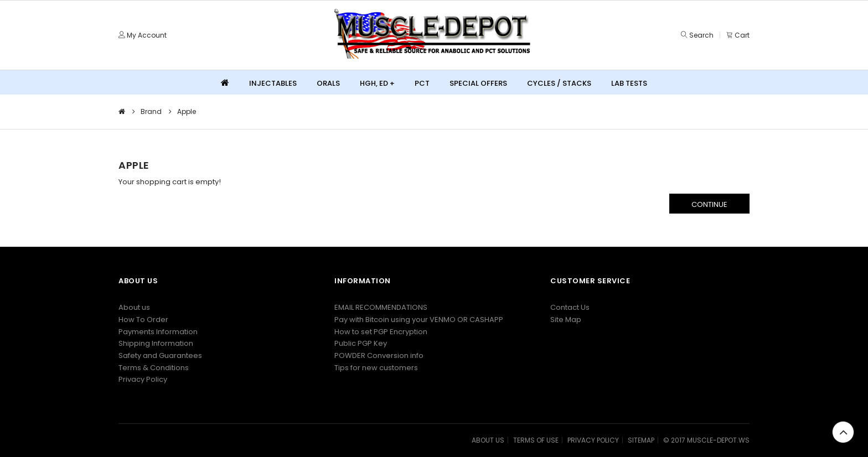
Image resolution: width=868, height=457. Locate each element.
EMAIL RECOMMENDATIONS (381, 307)
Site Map (566, 320)
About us (134, 307)
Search (701, 35)
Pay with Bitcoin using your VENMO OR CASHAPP (419, 320)
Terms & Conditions (154, 368)
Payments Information (158, 332)
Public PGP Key (361, 343)
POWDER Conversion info (379, 355)
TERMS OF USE (536, 440)
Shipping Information (156, 343)
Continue (709, 204)
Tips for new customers (376, 368)
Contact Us (570, 307)
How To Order (143, 320)
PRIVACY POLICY (593, 440)
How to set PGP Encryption (381, 332)
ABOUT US (488, 440)
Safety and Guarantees (160, 355)
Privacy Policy (143, 379)
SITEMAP (641, 440)
